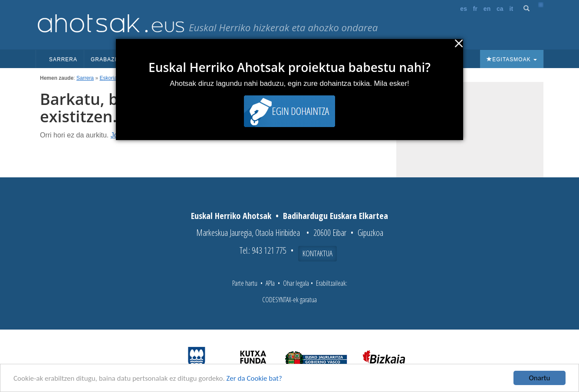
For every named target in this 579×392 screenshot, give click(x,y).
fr (475, 9)
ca (500, 9)
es (464, 9)
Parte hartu (245, 283)
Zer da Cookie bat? (254, 378)
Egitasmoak (512, 59)
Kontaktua (317, 253)
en (487, 9)
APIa (270, 283)
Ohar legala (296, 283)
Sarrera (63, 59)
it (512, 9)
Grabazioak (113, 59)
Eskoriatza (112, 78)
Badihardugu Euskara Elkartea (336, 216)
